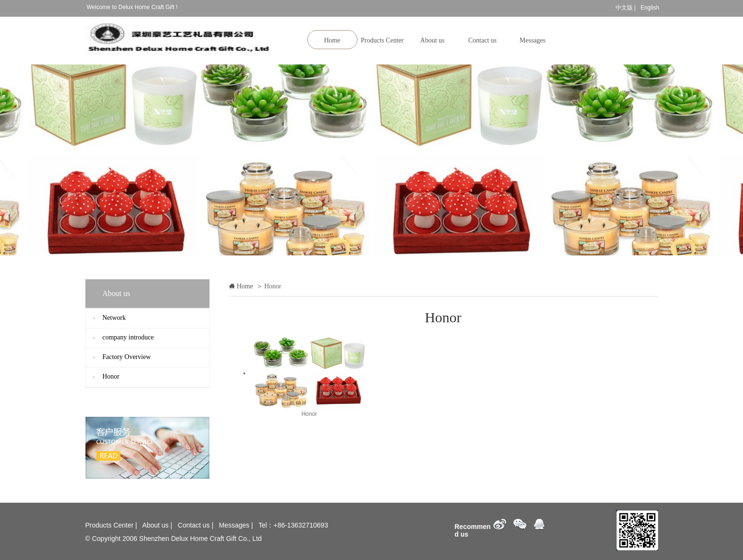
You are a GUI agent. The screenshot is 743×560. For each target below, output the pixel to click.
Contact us (482, 40)
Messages (533, 40)
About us (433, 40)
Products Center (382, 40)
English (650, 8)
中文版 (624, 8)
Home (332, 40)
